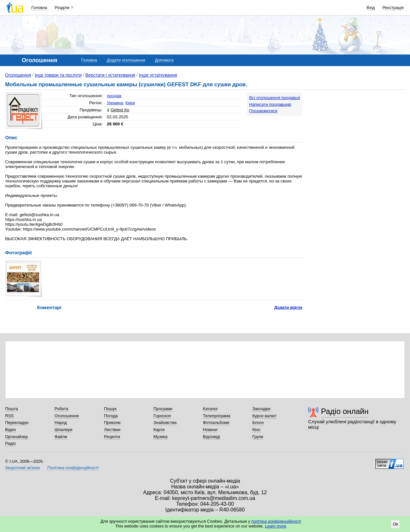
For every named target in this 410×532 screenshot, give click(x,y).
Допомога (164, 60)
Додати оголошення (126, 60)
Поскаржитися (263, 111)
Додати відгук (288, 307)
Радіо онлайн (345, 411)
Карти (159, 430)
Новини (210, 430)
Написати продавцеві (270, 104)
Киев (130, 103)
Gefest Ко (120, 110)
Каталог (210, 409)
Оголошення (18, 75)
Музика (160, 437)
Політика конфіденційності (73, 468)
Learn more (275, 526)
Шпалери (63, 430)
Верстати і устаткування (110, 75)
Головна (39, 8)
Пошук (110, 409)
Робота (61, 409)
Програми (163, 409)
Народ (61, 422)
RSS (9, 416)
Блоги (258, 422)
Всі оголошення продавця (275, 98)
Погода (111, 416)
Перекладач (17, 422)
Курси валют (265, 416)
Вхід (371, 8)
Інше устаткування (158, 75)
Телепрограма (217, 416)
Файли (61, 437)
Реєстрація (393, 8)
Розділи (62, 8)
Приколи (112, 422)
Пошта (12, 409)
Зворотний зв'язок (22, 468)
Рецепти (112, 437)
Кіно (256, 430)
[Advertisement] (357, 132)
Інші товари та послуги (58, 75)
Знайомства (165, 422)
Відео (11, 430)
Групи (258, 437)
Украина (115, 103)
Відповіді (211, 437)
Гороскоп (162, 416)
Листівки (112, 430)
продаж (114, 96)
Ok (395, 524)
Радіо (10, 443)
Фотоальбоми (216, 422)
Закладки (261, 409)
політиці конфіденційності (276, 521)
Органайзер (16, 437)
